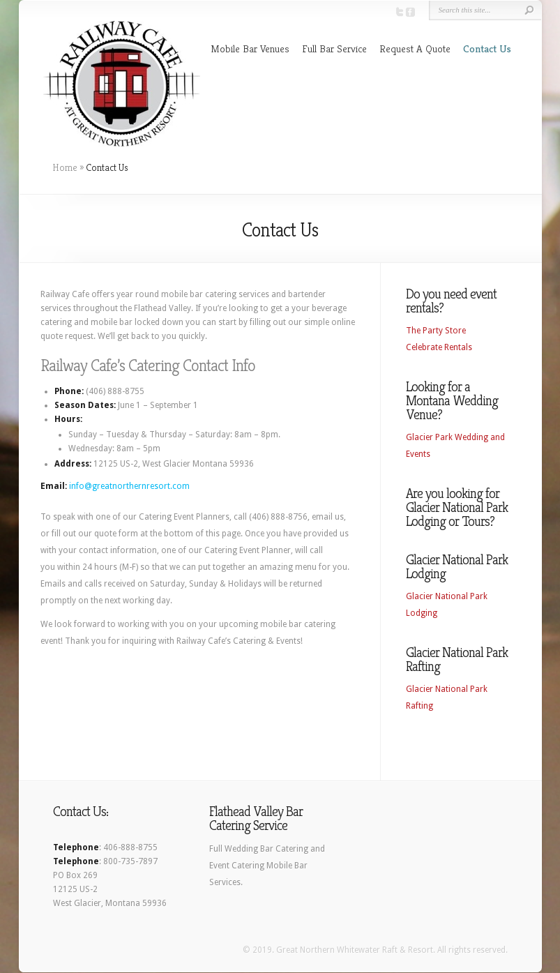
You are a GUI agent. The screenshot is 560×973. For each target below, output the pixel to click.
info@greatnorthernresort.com (129, 486)
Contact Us (487, 48)
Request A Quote (415, 48)
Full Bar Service (334, 48)
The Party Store (436, 331)
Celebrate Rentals (439, 347)
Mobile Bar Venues (250, 48)
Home (65, 167)
